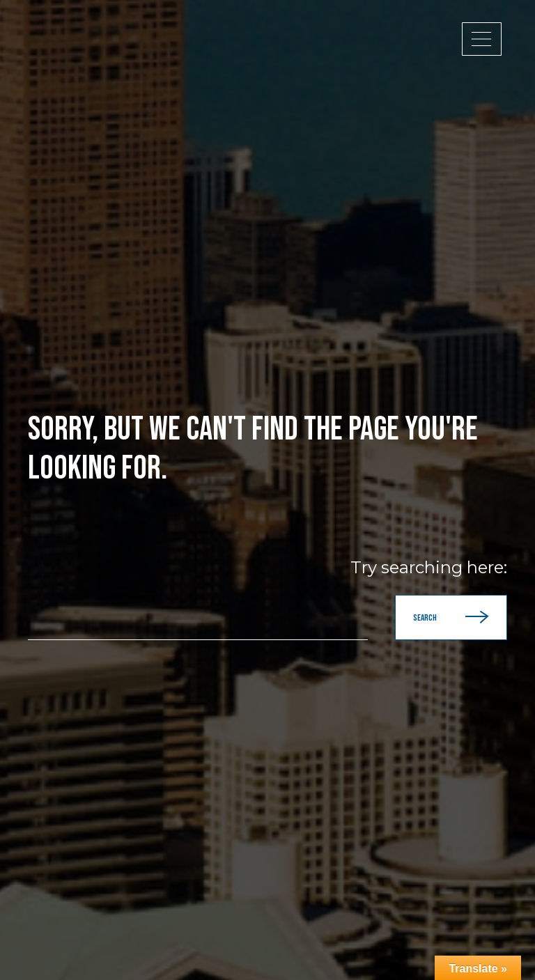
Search (451, 617)
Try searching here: (429, 568)
